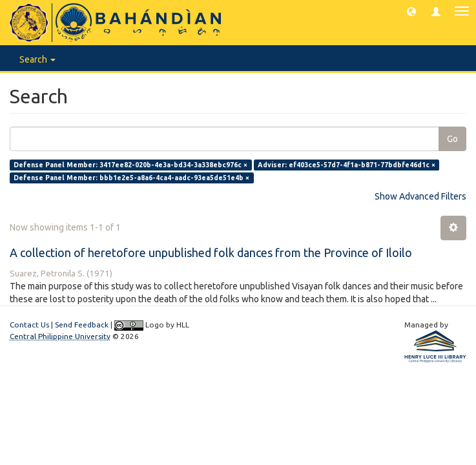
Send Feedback (82, 325)
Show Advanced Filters (420, 196)
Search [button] (37, 59)
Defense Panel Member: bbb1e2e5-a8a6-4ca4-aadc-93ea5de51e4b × (131, 178)
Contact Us (29, 325)
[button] (411, 11)
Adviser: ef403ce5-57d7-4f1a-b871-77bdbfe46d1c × (347, 165)
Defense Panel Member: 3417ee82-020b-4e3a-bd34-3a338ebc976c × (130, 165)
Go (452, 139)
